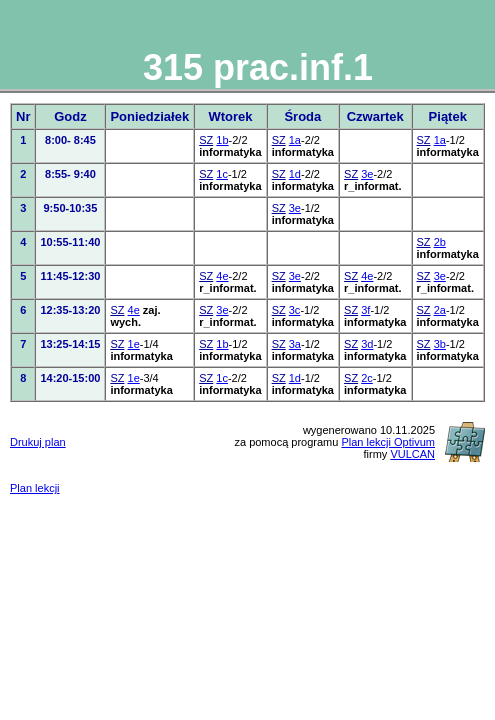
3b (440, 344)
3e (367, 174)
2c (367, 378)
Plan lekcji (35, 488)
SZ (206, 140)
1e (134, 344)
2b (440, 242)
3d (367, 344)
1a (295, 140)
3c (295, 310)
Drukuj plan (38, 442)
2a (440, 310)
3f (365, 310)
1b (222, 140)
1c (222, 174)
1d (295, 174)
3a (295, 344)
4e (222, 276)
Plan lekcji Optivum (388, 442)
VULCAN (412, 454)
